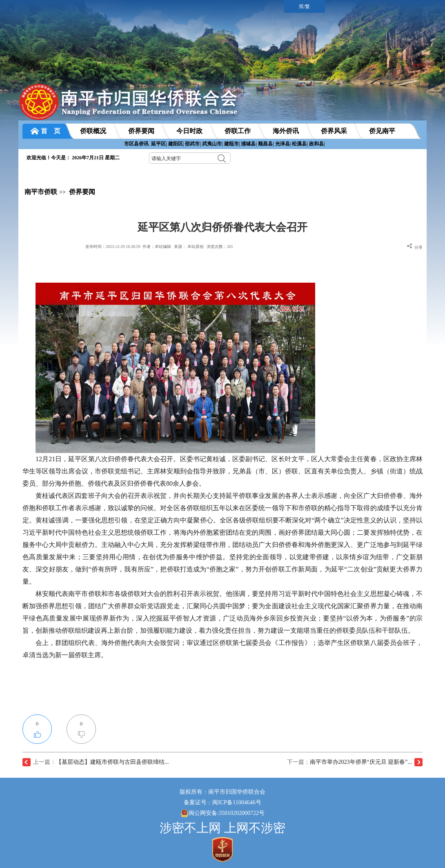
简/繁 (304, 7)
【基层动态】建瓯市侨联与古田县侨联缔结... (112, 762)
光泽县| (283, 144)
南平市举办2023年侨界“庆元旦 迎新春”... (361, 762)
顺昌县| (266, 144)
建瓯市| (232, 144)
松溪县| (300, 144)
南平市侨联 (41, 192)
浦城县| (249, 144)
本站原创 (196, 247)
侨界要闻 (82, 192)
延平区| (159, 144)
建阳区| (176, 144)
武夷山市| (212, 144)
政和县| (317, 144)
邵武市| (193, 144)
